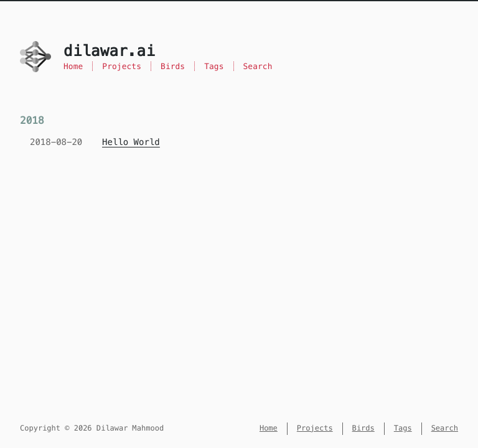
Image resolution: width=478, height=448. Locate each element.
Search (258, 66)
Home (73, 66)
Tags (214, 66)
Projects (122, 66)
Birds (173, 66)
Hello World (131, 142)
